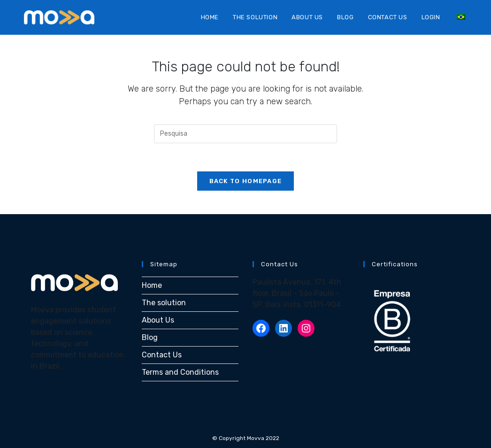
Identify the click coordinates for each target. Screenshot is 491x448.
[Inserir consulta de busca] (245, 134)
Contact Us (162, 355)
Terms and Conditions (180, 372)
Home (152, 285)
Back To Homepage (246, 181)
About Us (158, 320)
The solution (164, 303)
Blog (150, 337)
